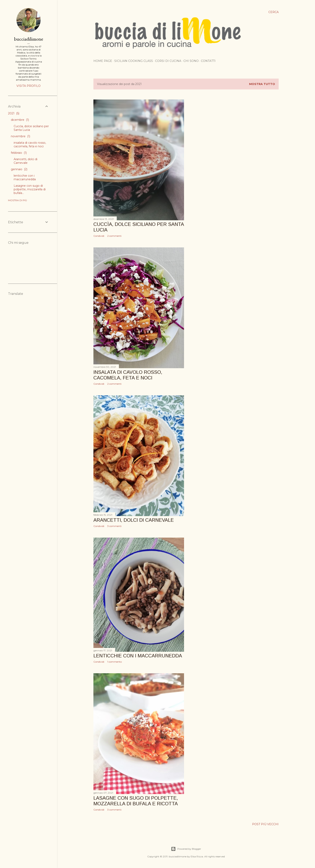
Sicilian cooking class (134, 61)
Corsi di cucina (168, 61)
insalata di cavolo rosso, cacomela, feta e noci (128, 375)
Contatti (208, 61)
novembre (20, 136)
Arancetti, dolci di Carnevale (134, 520)
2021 (14, 113)
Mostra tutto (262, 84)
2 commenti (114, 236)
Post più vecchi (265, 824)
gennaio (19, 169)
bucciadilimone (29, 39)
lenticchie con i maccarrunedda (138, 656)
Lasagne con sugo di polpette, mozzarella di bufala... (30, 189)
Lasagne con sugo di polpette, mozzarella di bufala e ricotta (136, 801)
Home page (103, 61)
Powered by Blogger (186, 849)
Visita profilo (29, 86)
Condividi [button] (99, 236)
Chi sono (191, 61)
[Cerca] (274, 12)
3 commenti (114, 526)
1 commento (115, 662)
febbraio (19, 153)
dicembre (20, 120)
